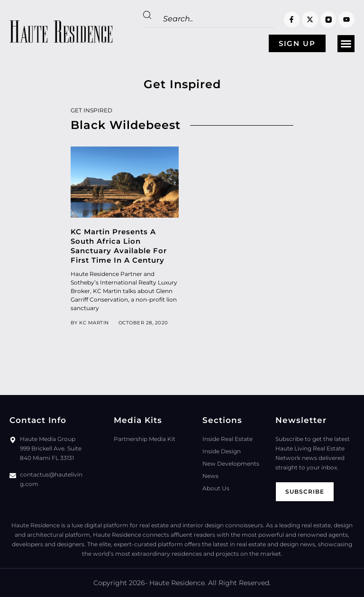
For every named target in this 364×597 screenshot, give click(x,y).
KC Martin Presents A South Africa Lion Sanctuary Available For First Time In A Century (119, 246)
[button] (346, 44)
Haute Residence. (178, 583)
